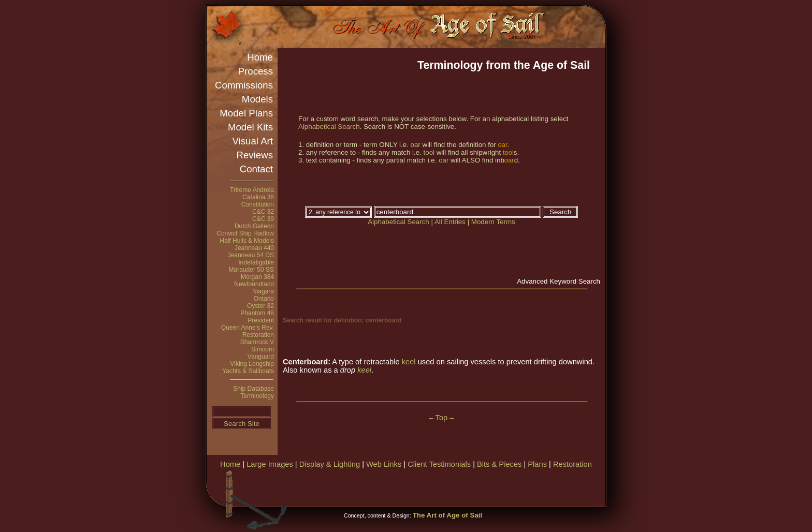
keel (409, 362)
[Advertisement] (483, 486)
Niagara (263, 291)
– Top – (442, 418)
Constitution (258, 204)
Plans (537, 464)
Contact (256, 169)
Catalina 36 (258, 197)
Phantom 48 (257, 313)
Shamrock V (257, 342)
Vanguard (261, 357)
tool (429, 152)
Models (257, 99)
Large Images (270, 464)
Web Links (384, 464)
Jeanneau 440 (254, 248)
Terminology (257, 396)
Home (260, 57)
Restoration (258, 335)
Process (256, 71)
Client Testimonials (439, 464)
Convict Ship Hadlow (245, 233)
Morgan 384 (257, 277)
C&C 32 (263, 212)
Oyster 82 (260, 306)
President (261, 320)
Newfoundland (254, 284)
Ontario (264, 299)
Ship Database (253, 389)
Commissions (244, 85)
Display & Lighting (330, 464)
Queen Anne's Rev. (248, 328)
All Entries (450, 222)
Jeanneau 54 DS (251, 255)
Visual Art (253, 141)
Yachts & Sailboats (248, 371)
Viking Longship (252, 364)
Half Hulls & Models (247, 241)
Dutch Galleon (254, 226)
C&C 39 (263, 219)
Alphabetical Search (329, 127)
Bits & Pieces (499, 464)
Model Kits (250, 127)
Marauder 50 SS (251, 270)
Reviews (255, 155)
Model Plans (246, 113)
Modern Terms (493, 222)
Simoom (263, 349)
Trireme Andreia (252, 190)
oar (416, 145)
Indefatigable (256, 262)
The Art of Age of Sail (448, 515)
